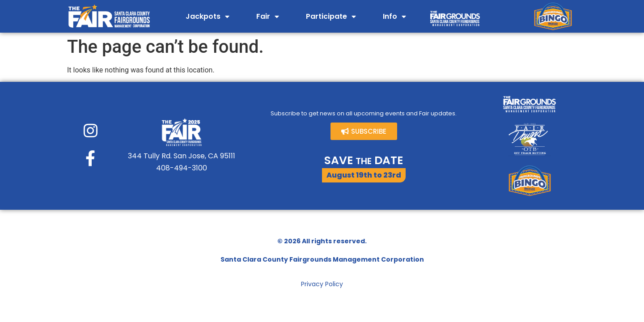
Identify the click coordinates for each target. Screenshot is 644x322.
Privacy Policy (322, 284)
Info (394, 17)
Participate (331, 17)
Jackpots (208, 17)
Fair (268, 17)
